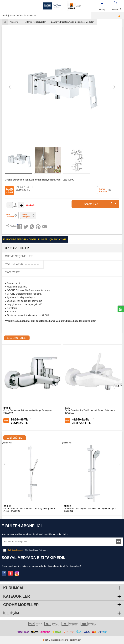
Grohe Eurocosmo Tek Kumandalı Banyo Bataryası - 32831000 (28, 412)
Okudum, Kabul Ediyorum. (25, 550)
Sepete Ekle (100, 204)
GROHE (7, 408)
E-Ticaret (53, 640)
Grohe (67, 408)
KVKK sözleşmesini (16, 550)
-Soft (46, 640)
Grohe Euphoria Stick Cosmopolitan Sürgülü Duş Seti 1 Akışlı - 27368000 (29, 510)
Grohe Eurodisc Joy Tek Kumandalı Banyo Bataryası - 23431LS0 (90, 412)
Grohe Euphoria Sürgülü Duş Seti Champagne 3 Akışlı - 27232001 (90, 510)
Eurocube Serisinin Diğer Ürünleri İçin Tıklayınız (35, 239)
